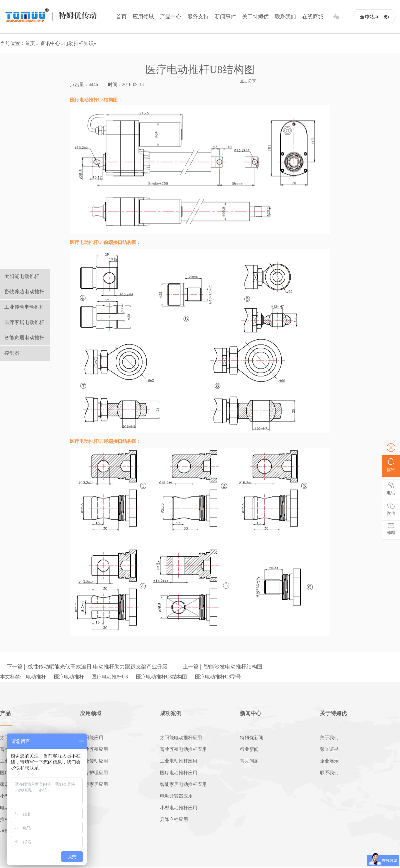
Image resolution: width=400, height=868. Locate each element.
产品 (5, 713)
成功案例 (171, 713)
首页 (121, 17)
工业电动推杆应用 (179, 761)
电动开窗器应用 (176, 796)
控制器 (12, 353)
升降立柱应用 (174, 819)
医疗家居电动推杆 (24, 322)
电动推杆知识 (79, 43)
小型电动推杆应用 (179, 808)
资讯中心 (50, 43)
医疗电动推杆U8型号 (218, 677)
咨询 (391, 465)
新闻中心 (251, 713)
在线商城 (313, 17)
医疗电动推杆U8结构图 (161, 677)
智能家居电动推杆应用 (183, 784)
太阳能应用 (92, 738)
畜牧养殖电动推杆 (24, 292)
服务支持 (198, 17)
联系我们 (285, 17)
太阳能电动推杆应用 (181, 738)
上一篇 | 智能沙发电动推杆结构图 (222, 667)
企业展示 (329, 761)
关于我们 (329, 738)
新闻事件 (225, 17)
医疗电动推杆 (69, 677)
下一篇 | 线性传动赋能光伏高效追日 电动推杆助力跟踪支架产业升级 (87, 667)
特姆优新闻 (252, 738)
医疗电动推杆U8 (110, 677)
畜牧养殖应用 (94, 749)
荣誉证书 (329, 749)
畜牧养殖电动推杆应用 (183, 749)
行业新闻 (249, 749)
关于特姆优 (255, 17)
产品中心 (171, 17)
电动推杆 (36, 677)
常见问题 (249, 761)
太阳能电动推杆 (22, 276)
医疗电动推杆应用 (179, 773)
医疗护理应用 (94, 773)
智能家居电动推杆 (24, 338)
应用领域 (143, 17)
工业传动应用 (94, 761)
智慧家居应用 (94, 784)
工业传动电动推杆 (24, 307)
